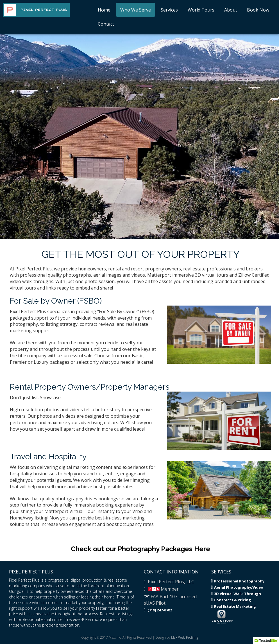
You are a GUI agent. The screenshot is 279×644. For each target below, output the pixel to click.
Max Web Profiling (185, 637)
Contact (106, 24)
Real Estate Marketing (234, 606)
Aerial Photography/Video (237, 587)
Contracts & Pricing (231, 600)
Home (104, 10)
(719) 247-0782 (158, 610)
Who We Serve (136, 10)
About (231, 10)
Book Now (258, 10)
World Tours (201, 10)
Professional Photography (238, 581)
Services (169, 10)
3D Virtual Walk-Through (236, 594)
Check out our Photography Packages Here (140, 549)
